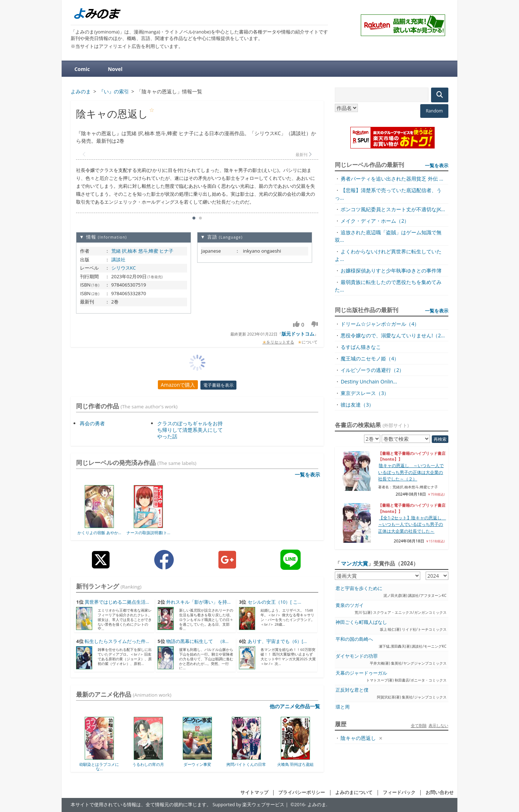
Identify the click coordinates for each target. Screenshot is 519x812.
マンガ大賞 (354, 563)
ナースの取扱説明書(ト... (148, 533)
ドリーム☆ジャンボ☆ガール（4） (380, 324)
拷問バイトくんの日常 (246, 764)
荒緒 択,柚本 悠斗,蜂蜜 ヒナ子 (143, 251)
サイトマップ (254, 792)
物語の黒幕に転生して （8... (197, 641)
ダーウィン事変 (197, 764)
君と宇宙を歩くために (359, 588)
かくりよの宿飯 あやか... (99, 533)
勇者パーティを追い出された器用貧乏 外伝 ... (392, 179)
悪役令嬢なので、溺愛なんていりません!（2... (393, 335)
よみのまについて (354, 792)
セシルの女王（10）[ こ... (274, 602)
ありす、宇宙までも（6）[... (277, 641)
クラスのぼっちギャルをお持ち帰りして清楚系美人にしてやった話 (190, 430)
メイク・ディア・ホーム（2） (375, 221)
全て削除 (419, 725)
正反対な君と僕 (352, 690)
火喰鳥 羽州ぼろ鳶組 (296, 764)
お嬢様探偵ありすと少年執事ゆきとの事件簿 (391, 270)
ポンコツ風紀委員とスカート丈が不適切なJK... (393, 209)
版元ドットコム (298, 334)
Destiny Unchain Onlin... (369, 381)
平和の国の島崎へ (354, 639)
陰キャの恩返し (358, 738)
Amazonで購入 (178, 385)
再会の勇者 (92, 423)
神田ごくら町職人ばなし (361, 622)
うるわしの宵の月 (148, 764)
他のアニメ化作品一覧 (295, 706)
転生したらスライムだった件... (117, 641)
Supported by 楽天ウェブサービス (249, 805)
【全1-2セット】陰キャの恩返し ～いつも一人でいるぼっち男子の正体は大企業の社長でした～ (412, 524)
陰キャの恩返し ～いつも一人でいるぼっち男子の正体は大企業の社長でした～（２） (411, 472)
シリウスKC (124, 268)
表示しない (438, 725)
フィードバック (399, 792)
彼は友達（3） (357, 405)
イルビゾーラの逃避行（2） (372, 370)
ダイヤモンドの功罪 (357, 656)
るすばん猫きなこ (361, 347)
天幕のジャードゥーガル (361, 673)
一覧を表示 (307, 474)
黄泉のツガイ (350, 605)
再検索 (440, 439)
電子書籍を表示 (218, 385)
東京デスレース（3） (365, 393)
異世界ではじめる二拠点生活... (117, 602)
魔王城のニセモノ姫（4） (370, 358)
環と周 (343, 707)
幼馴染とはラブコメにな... (99, 766)
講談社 (118, 259)
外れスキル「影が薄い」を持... (198, 602)
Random (434, 111)
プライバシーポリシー (302, 792)
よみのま (317, 805)
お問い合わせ (440, 792)
